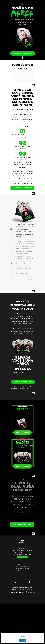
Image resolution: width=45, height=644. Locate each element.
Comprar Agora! (22, 466)
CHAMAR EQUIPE (23, 557)
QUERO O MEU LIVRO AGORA (23, 53)
